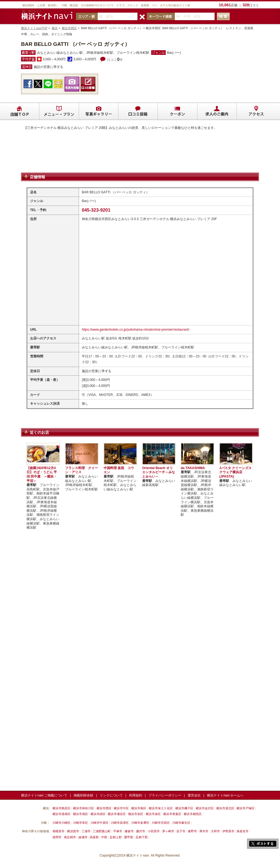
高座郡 (94, 837)
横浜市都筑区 (193, 814)
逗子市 (181, 831)
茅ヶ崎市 (168, 831)
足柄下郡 (142, 837)
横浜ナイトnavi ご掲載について (44, 795)
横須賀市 (73, 831)
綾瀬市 (83, 837)
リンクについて (111, 795)
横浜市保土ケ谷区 (161, 808)
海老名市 (243, 831)
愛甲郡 (129, 837)
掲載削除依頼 (83, 795)
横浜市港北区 (225, 808)
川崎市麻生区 (181, 823)
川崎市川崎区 (62, 823)
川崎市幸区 (81, 823)
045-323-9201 (96, 210)
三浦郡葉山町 (102, 831)
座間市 (57, 837)
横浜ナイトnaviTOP (34, 28)
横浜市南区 (139, 808)
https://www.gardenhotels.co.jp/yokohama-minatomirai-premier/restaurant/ (135, 330)
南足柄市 (70, 837)
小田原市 (154, 831)
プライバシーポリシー (165, 795)
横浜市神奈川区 (84, 808)
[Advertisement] (140, 158)
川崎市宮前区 (161, 823)
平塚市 (118, 831)
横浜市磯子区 (184, 808)
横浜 (55, 28)
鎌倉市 (129, 831)
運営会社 (194, 795)
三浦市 (86, 831)
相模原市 (59, 831)
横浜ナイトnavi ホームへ (225, 795)
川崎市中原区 (100, 823)
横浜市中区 (121, 808)
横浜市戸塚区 (246, 808)
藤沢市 (141, 831)
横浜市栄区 (136, 814)
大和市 (215, 831)
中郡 (104, 837)
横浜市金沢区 (205, 808)
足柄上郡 (116, 837)
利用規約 (136, 795)
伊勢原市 (228, 831)
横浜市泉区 (153, 814)
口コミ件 (115, 60)
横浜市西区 (69, 28)
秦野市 (192, 831)
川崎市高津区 (120, 823)
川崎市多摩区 (140, 823)
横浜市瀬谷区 (117, 814)
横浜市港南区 (62, 814)
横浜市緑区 (98, 814)
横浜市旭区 (81, 814)
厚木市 (204, 831)
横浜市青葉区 (172, 814)
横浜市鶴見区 (62, 808)
